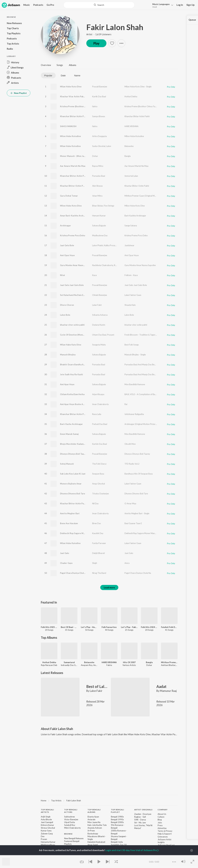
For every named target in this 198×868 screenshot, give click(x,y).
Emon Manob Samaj (69, 434)
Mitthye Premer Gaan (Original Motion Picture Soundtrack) (151, 196)
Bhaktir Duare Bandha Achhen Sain (77, 365)
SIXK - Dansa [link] (140, 820)
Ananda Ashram (95, 828)
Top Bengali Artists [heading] (47, 811)
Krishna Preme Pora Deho (73, 235)
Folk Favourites (109, 627)
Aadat (161, 686)
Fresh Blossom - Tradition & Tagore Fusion (144, 335)
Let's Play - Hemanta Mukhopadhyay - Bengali (89, 627)
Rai (126, 404)
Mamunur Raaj (168, 691)
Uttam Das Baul (99, 335)
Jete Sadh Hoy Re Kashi (71, 374)
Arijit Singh (46, 817)
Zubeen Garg (47, 834)
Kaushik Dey (98, 533)
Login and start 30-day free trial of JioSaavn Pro (132, 850)
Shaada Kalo (130, 305)
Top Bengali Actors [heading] (71, 811)
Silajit (95, 563)
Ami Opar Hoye (67, 255)
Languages (161, 4)
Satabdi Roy (70, 825)
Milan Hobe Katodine (70, 543)
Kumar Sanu (46, 831)
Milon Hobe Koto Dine (71, 206)
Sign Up (190, 5)
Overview (46, 65)
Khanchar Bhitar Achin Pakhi (74, 116)
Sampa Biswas (99, 116)
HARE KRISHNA (131, 126)
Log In (180, 5)
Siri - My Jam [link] (140, 823)
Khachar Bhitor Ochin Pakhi (73, 186)
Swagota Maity (99, 345)
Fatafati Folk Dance (169, 627)
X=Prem (91, 831)
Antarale (91, 819)
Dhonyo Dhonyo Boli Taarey (73, 454)
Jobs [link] (160, 823)
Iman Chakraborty (100, 404)
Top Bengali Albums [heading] (94, 811)
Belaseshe (129, 146)
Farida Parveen (99, 543)
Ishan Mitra (97, 196)
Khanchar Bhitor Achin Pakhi (74, 176)
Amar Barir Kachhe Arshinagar (75, 216)
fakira (95, 106)
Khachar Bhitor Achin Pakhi (73, 503)
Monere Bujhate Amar (71, 484)
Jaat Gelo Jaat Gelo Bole (72, 285)
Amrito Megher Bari (70, 513)
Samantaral (69, 662)
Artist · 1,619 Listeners (99, 34)
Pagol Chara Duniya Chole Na (74, 573)
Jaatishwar (129, 245)
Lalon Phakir (98, 245)
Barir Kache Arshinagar (71, 424)
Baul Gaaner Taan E (133, 523)
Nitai (62, 275)
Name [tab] (77, 75)
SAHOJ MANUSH (68, 126)
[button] (162, 5)
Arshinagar (65, 226)
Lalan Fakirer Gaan (133, 295)
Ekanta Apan (93, 817)
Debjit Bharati (98, 553)
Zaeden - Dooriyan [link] (143, 814)
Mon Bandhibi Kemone (135, 384)
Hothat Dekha (131, 96)
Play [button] (96, 43)
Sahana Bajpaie (99, 226)
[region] (109, 800)
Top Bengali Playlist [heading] (117, 811)
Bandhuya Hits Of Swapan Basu (139, 474)
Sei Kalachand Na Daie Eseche (75, 295)
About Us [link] (162, 814)
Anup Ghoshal (99, 484)
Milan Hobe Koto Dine (71, 87)
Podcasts (38, 5)
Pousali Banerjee (100, 87)
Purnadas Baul (99, 176)
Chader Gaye (66, 563)
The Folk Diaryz (99, 464)
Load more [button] (109, 587)
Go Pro (50, 5)
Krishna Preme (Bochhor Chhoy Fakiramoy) (81, 106)
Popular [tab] (48, 75)
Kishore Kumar (47, 825)
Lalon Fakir (96, 691)
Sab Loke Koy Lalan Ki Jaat (73, 474)
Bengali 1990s (117, 819)
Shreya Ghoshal (48, 828)
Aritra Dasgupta (99, 136)
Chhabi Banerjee (100, 295)
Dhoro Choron (67, 305)
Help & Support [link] (165, 834)
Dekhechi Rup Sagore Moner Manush (78, 533)
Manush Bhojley (68, 355)
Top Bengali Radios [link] (73, 855)
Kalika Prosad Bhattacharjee (117, 245)
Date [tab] (63, 75)
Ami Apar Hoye (67, 384)
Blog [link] (160, 820)
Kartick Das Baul (100, 444)
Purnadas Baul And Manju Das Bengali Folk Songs (147, 365)
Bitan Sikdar (98, 206)
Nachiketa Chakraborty (103, 265)
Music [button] (27, 5)
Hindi (155, 7)
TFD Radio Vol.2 (132, 464)
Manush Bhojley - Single (135, 355)
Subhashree (69, 817)
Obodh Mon (130, 444)
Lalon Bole (65, 315)
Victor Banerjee (71, 819)
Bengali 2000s (117, 822)
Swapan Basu (98, 474)
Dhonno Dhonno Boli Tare (73, 494)
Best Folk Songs (132, 345)
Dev (43, 836)
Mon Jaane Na (94, 822)
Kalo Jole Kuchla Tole (97, 825)
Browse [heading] (68, 834)
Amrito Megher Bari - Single (137, 513)
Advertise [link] (162, 828)
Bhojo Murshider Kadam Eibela (75, 444)
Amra (127, 563)
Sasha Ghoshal (99, 146)
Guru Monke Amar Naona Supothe (77, 265)
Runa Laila (97, 414)
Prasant (111, 335)
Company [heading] (163, 810)
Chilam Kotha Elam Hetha (72, 394)
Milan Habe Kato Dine (71, 345)
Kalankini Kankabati (96, 842)
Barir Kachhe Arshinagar (135, 216)
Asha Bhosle (46, 819)
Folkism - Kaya (131, 275)
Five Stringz (109, 206)
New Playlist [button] (19, 93)
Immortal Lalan (131, 176)
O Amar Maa (130, 503)
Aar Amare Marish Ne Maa (73, 166)
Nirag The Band (99, 573)
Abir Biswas (97, 186)
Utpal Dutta (70, 822)
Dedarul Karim (99, 325)
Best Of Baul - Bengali (69, 627)
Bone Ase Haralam (69, 523)
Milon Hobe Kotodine (70, 136)
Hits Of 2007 (129, 662)
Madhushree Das (100, 235)
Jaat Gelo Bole (67, 245)
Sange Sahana (131, 226)
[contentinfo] (109, 836)
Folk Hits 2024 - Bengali (149, 627)
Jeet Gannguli (47, 822)
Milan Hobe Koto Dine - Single (138, 87)
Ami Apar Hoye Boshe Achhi (74, 404)
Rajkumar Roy (120, 265)
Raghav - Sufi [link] (140, 817)
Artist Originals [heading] (143, 810)
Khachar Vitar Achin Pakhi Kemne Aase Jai (80, 96)
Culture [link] (161, 817)
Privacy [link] (169, 831)
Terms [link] (160, 831)
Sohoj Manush (67, 464)
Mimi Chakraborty (72, 828)
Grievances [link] (163, 837)
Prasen (44, 839)
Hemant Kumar (99, 216)
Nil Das (95, 503)
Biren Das (97, 523)
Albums (73, 65)
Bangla (128, 156)
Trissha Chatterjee (100, 494)
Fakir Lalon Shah (115, 27)
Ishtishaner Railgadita (134, 414)
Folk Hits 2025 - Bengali (49, 627)
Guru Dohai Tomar (69, 196)
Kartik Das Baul (99, 96)
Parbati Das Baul (100, 424)
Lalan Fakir (97, 305)
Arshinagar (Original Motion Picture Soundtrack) (146, 424)
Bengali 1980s (117, 817)
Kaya (94, 275)
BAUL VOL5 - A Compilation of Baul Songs (143, 394)
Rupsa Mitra (98, 166)
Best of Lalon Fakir (97, 686)
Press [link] (160, 825)
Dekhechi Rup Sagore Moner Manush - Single (145, 533)
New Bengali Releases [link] (74, 838)
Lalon (109, 146)
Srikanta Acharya (100, 315)
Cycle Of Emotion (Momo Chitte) (76, 335)
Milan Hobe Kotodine (70, 146)
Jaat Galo (65, 553)
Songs (60, 65)
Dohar (95, 156)
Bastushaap (93, 834)
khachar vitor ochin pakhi (72, 325)
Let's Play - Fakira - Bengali (129, 627)
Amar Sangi (93, 845)
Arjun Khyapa (98, 394)
